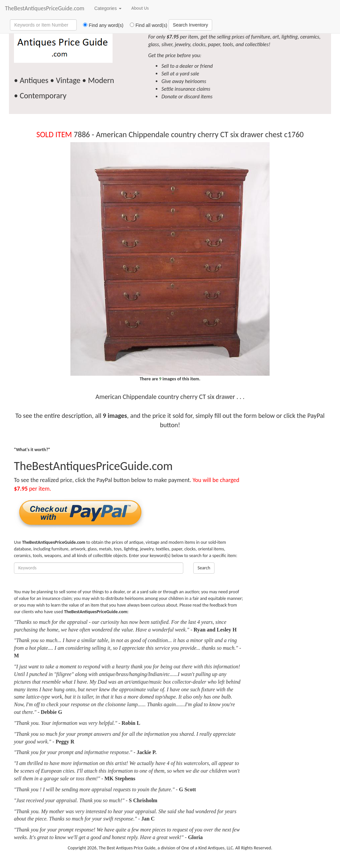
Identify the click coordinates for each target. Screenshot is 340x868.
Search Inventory (191, 25)
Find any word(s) (101, 25)
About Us (140, 8)
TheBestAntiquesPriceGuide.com (45, 8)
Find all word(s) (146, 25)
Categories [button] (108, 8)
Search (204, 568)
